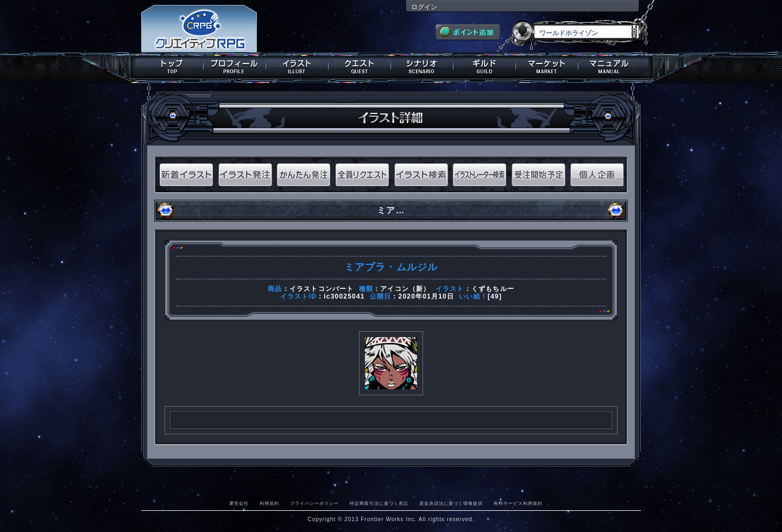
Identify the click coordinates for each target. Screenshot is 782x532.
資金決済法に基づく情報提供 (451, 503)
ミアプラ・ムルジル (391, 267)
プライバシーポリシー (314, 503)
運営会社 (239, 503)
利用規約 (269, 503)
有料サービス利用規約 (518, 503)
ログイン (424, 7)
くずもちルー (493, 289)
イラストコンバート (322, 289)
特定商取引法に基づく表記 (379, 503)
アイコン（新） (405, 289)
